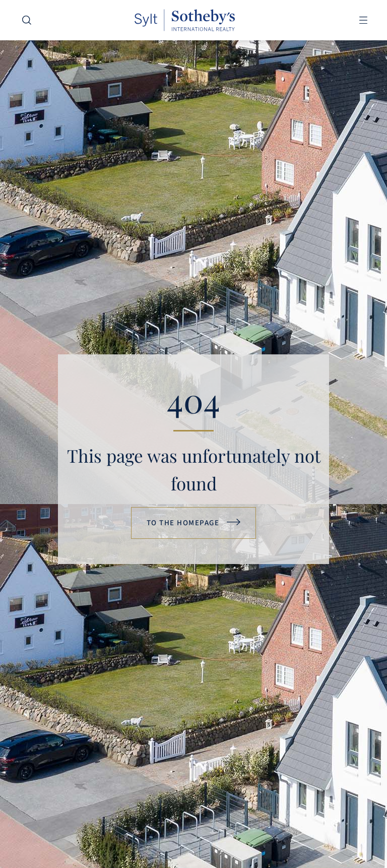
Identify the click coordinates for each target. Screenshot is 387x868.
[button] (363, 20)
